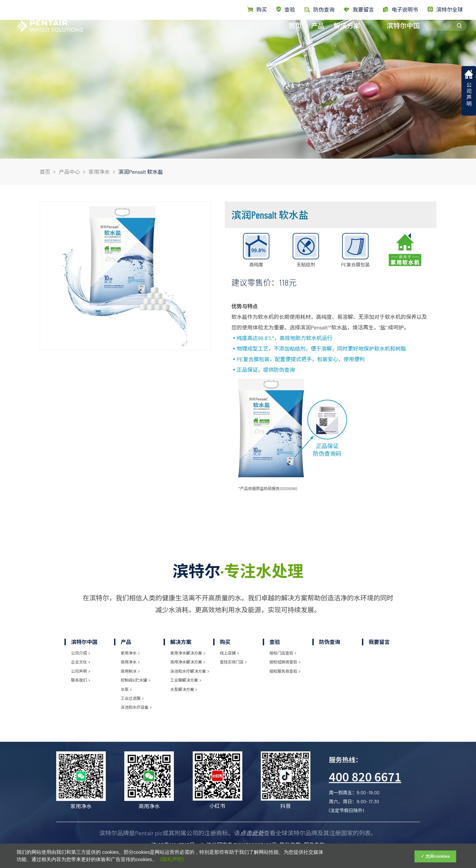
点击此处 (252, 833)
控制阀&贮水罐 (135, 680)
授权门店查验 (283, 653)
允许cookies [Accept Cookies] (438, 856)
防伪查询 (330, 642)
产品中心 (69, 172)
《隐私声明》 (172, 859)
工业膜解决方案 (186, 680)
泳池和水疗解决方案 (190, 671)
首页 (295, 32)
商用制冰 (130, 671)
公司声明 (80, 671)
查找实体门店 (233, 662)
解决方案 (347, 32)
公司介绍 (80, 653)
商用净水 (130, 662)
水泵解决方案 (184, 689)
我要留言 (359, 9)
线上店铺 (229, 653)
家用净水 (99, 172)
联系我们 (80, 680)
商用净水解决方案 (188, 662)
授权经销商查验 (285, 662)
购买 (257, 9)
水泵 (126, 689)
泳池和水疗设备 (136, 707)
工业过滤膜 (132, 698)
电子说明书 (400, 9)
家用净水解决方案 (188, 653)
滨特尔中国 (403, 32)
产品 (318, 32)
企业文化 (80, 662)
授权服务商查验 (285, 671)
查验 (286, 9)
